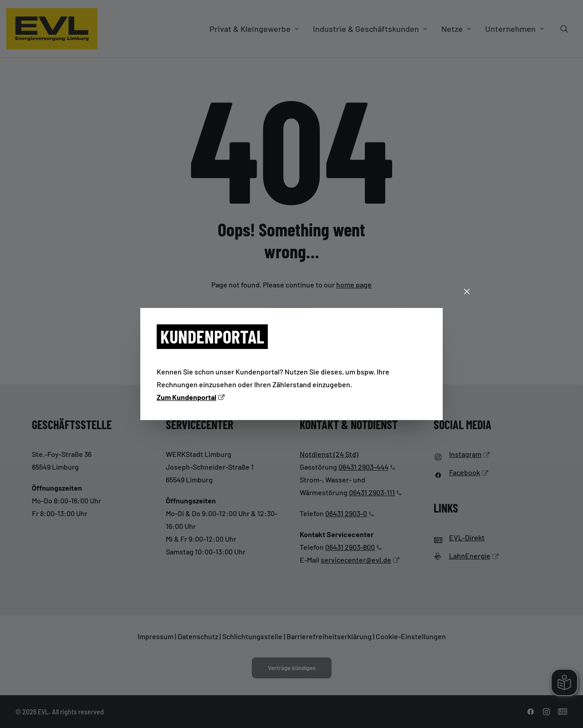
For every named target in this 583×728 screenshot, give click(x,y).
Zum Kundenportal (187, 397)
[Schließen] (467, 292)
